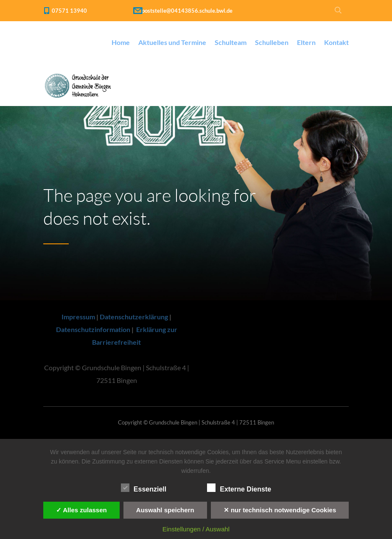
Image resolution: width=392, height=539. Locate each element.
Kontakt (336, 42)
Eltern (306, 42)
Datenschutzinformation (93, 329)
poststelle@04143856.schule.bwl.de (187, 11)
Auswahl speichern (165, 510)
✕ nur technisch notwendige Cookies (280, 510)
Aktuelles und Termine (172, 42)
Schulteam (231, 42)
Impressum (78, 317)
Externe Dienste (239, 488)
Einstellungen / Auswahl (196, 529)
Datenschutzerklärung (134, 317)
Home (121, 42)
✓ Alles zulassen (81, 510)
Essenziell (144, 488)
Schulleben (272, 42)
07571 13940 (69, 11)
